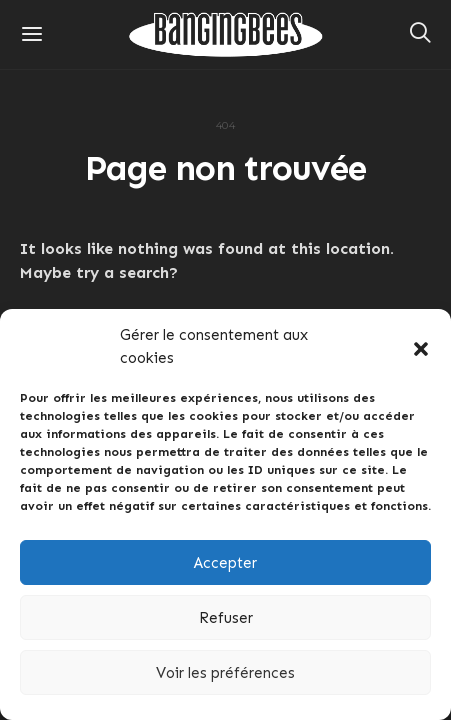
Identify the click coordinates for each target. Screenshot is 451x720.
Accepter (225, 563)
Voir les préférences (225, 673)
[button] (421, 347)
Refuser (226, 618)
